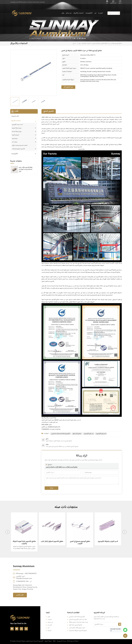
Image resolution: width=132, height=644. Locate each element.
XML (54, 641)
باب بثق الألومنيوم (89, 434)
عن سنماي (69, 13)
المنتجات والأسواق (79, 13)
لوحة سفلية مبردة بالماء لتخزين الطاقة (78, 622)
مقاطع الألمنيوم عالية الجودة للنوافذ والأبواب (24, 543)
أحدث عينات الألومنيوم (17, 125)
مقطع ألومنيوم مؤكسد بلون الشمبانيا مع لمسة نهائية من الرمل (26, 169)
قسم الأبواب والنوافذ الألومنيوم (108, 541)
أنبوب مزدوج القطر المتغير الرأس (77, 628)
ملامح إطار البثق (77, 434)
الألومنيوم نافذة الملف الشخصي (77, 617)
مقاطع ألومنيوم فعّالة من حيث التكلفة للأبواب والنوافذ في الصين (62, 467)
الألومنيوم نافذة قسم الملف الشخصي (61, 434)
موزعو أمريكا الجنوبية (17, 128)
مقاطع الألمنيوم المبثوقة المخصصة (78, 631)
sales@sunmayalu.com (54, 427)
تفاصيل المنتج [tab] (49, 111)
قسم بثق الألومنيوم (101, 434)
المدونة (50, 631)
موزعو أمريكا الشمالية (17, 132)
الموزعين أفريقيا (16, 135)
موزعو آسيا (15, 142)
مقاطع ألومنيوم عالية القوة (76, 625)
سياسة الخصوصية (62, 641)
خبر (95, 13)
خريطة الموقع (48, 641)
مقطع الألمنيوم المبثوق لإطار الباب (52, 541)
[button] (125, 532)
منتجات (50, 619)
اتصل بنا (101, 13)
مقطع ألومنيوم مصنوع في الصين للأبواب (80, 543)
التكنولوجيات (89, 13)
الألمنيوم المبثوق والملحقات (18, 149)
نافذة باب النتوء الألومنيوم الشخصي (78, 619)
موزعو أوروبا (15, 139)
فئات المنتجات (15, 116)
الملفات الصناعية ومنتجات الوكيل (20, 145)
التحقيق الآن (67, 87)
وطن (63, 13)
